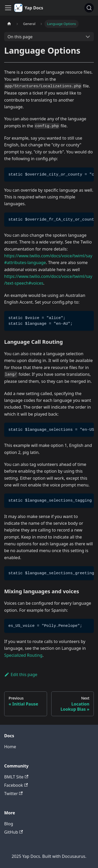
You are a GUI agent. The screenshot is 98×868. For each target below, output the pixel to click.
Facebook (16, 785)
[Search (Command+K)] (89, 8)
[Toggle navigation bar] (8, 8)
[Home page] (9, 24)
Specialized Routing (23, 655)
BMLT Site (16, 777)
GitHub (13, 832)
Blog (9, 824)
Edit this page (21, 675)
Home (10, 747)
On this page (20, 37)
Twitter (13, 794)
